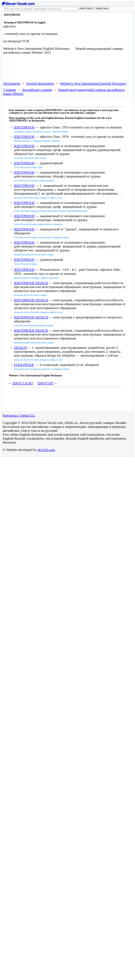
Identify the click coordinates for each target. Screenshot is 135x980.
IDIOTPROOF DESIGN (31, 283)
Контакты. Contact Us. (19, 415)
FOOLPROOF (24, 365)
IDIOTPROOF (24, 127)
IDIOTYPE (46, 383)
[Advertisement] (54, 69)
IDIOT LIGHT (23, 383)
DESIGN (20, 348)
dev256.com (46, 450)
